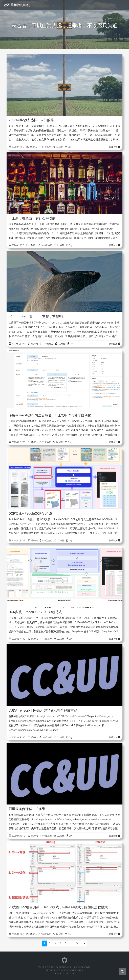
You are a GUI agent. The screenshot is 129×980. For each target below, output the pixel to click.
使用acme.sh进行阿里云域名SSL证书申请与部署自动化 (50, 415)
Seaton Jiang (76, 970)
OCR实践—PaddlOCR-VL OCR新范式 (35, 612)
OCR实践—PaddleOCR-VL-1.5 (30, 514)
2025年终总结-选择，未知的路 (31, 120)
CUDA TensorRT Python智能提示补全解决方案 (43, 710)
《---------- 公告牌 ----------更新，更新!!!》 (37, 317)
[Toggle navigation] (121, 5)
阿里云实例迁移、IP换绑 (27, 809)
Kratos (57, 970)
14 (77, 943)
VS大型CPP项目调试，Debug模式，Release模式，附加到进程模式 (58, 907)
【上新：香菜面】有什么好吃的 (32, 218)
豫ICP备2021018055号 (65, 973)
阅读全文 (115, 147)
